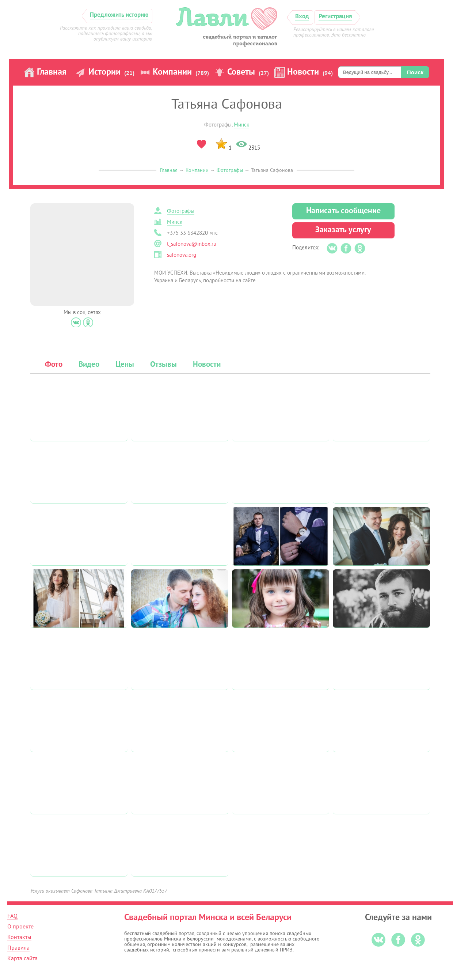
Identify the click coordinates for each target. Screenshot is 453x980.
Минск (241, 125)
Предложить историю (119, 15)
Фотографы (230, 170)
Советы (241, 72)
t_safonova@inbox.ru (192, 244)
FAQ (12, 916)
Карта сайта (22, 958)
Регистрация (335, 17)
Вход (302, 17)
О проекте (20, 927)
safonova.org (182, 255)
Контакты (19, 937)
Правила (18, 948)
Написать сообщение (343, 211)
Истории (104, 72)
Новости (303, 72)
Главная (52, 72)
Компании (172, 72)
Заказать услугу (343, 230)
